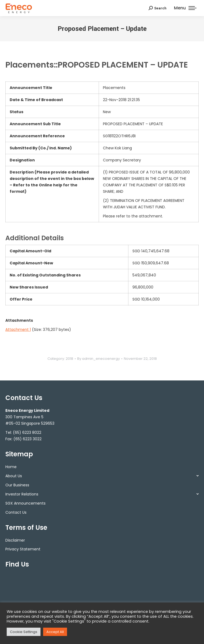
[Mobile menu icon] (185, 8)
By (99, 359)
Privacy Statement (23, 549)
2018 (69, 359)
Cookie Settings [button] (24, 632)
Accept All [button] (55, 632)
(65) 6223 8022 (27, 432)
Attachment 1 (18, 330)
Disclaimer (15, 540)
